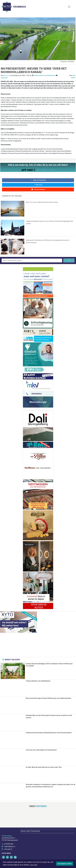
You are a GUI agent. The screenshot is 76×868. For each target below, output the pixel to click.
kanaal (42, 75)
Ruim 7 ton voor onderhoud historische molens (42, 202)
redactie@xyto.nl (10, 846)
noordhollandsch (50, 75)
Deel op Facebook (38, 180)
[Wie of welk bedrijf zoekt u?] (32, 260)
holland (37, 75)
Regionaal (4, 78)
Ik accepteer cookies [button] (65, 864)
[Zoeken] (69, 260)
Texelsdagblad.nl (20, 7)
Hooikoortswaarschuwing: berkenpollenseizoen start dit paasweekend (49, 733)
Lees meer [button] (34, 865)
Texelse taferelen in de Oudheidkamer (38, 681)
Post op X (38, 185)
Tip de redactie (38, 189)
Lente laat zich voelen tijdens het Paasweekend (41, 750)
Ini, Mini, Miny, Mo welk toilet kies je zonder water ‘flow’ (44, 767)
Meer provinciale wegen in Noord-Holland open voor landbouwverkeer (48, 698)
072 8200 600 (9, 844)
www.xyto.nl (8, 849)
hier (6, 139)
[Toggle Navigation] (69, 7)
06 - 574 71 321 (45, 170)
